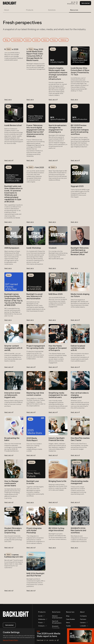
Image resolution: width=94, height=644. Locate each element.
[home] (10, 3)
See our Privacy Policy (10, 640)
